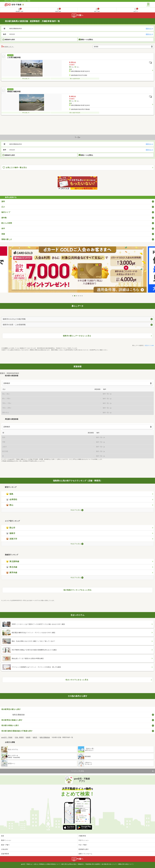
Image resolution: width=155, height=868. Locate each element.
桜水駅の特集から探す (10, 725)
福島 (10, 494)
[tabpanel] (77, 270)
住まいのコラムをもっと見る (77, 680)
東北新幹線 (13, 561)
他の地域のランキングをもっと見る (77, 590)
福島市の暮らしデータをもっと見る (77, 336)
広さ (3, 207)
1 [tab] (73, 296)
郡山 (10, 505)
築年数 (4, 218)
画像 (3, 234)
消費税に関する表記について (125, 864)
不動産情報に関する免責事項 (93, 864)
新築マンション (6, 840)
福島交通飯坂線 (19, 715)
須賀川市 (12, 539)
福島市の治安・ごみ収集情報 (14, 325)
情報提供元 (81, 864)
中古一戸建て (83, 845)
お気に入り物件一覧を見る (15, 168)
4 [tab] (78, 296)
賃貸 (2, 836)
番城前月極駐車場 (14, 92)
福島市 (11, 533)
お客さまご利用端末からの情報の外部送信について (47, 864)
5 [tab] (80, 296)
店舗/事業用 (5, 854)
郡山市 (11, 528)
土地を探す (5, 849)
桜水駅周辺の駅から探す (11, 709)
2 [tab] (75, 296)
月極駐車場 (82, 836)
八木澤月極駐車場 (14, 57)
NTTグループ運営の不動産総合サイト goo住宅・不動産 (17, 1)
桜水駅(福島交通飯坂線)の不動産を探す (17, 731)
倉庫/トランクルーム (85, 854)
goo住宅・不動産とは (27, 864)
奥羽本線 (12, 573)
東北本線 (12, 567)
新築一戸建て (5, 845)
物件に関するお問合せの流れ (69, 864)
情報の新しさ (7, 239)
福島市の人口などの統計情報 (14, 319)
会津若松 (12, 499)
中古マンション (84, 840)
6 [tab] (82, 296)
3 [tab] (77, 296)
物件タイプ (6, 212)
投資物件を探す (84, 849)
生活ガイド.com (149, 345)
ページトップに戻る (77, 771)
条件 (3, 228)
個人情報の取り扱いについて (109, 864)
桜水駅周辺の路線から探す (12, 720)
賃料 (3, 201)
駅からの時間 (7, 223)
